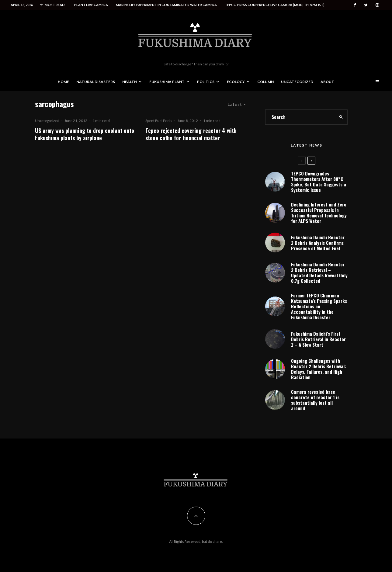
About (327, 82)
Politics (206, 82)
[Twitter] (366, 5)
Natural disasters (96, 82)
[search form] (300, 117)
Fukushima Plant (167, 82)
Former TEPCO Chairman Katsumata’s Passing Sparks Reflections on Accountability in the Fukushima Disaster (319, 306)
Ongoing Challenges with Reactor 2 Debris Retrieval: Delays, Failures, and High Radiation (318, 369)
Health (130, 82)
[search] (341, 117)
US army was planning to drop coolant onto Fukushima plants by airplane (85, 134)
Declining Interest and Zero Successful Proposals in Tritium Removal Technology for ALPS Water (319, 213)
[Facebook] (355, 5)
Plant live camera (91, 5)
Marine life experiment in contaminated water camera (166, 5)
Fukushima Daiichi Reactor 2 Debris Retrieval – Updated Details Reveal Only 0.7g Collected (319, 272)
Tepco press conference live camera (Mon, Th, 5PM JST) (275, 5)
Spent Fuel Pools (159, 121)
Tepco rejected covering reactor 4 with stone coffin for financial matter (191, 134)
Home (63, 82)
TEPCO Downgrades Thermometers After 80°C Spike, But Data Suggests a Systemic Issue (319, 182)
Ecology (236, 82)
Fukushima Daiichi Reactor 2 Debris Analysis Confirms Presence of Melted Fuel (318, 243)
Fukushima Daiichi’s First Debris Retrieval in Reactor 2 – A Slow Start (318, 339)
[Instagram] (377, 5)
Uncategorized (297, 82)
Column (265, 82)
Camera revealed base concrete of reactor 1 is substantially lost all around (315, 400)
